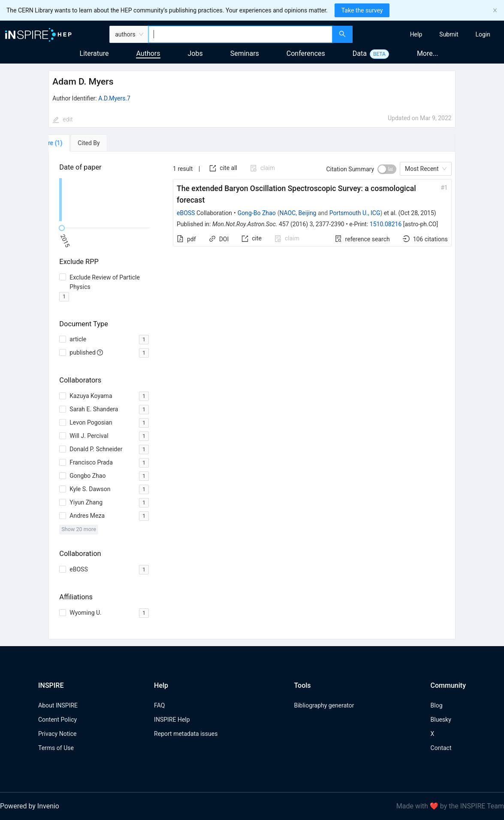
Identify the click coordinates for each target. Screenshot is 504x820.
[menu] (429, 34)
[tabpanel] (252, 395)
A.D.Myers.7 (114, 98)
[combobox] (240, 34)
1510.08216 (386, 224)
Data (360, 53)
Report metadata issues (186, 734)
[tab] (73, 143)
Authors (148, 53)
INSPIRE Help (172, 720)
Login (483, 34)
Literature (94, 53)
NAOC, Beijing (298, 213)
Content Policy (57, 720)
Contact (441, 748)
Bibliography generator (324, 705)
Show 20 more (79, 529)
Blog (437, 705)
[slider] (62, 228)
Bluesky (441, 720)
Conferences (306, 53)
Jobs (195, 53)
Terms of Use (56, 748)
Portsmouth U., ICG (355, 213)
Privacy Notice (57, 734)
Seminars (245, 53)
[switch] (387, 169)
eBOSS (186, 213)
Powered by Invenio (30, 806)
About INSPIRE (58, 705)
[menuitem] (416, 34)
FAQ (159, 705)
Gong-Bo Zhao (257, 213)
